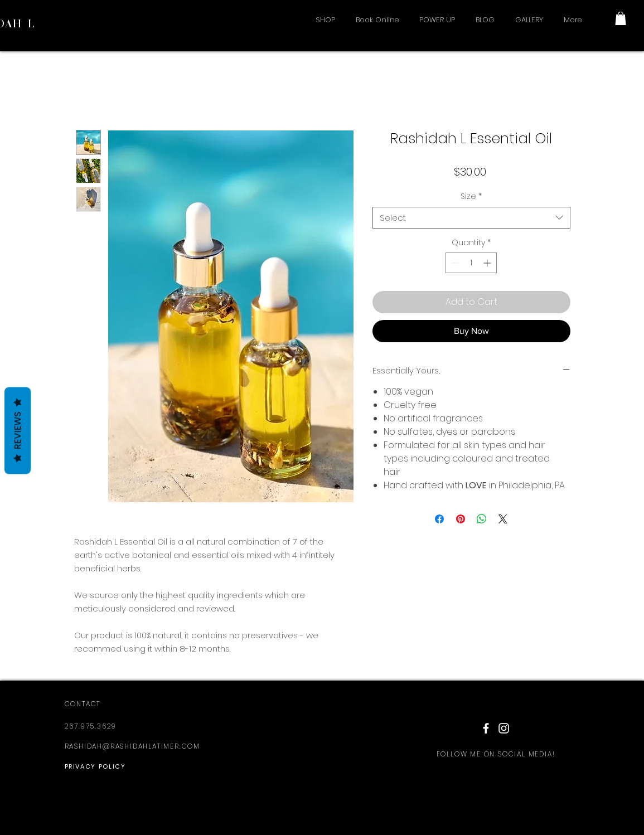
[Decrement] (454, 263)
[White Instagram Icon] (504, 728)
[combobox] (471, 218)
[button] (621, 18)
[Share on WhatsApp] (482, 519)
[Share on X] (503, 519)
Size (471, 196)
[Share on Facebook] (439, 519)
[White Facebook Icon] (486, 728)
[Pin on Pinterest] (461, 519)
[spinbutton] (471, 263)
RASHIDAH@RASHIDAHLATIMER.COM (132, 746)
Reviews (18, 431)
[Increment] (488, 263)
